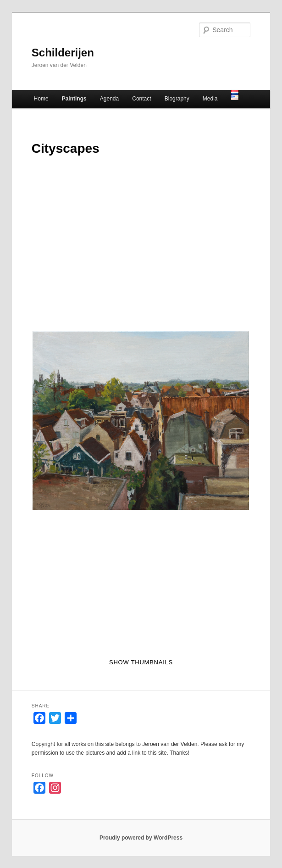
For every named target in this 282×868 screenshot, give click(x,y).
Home (41, 99)
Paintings (74, 99)
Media (210, 99)
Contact (141, 99)
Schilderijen (63, 53)
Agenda (109, 99)
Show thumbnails (141, 662)
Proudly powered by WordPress (141, 838)
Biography (177, 99)
